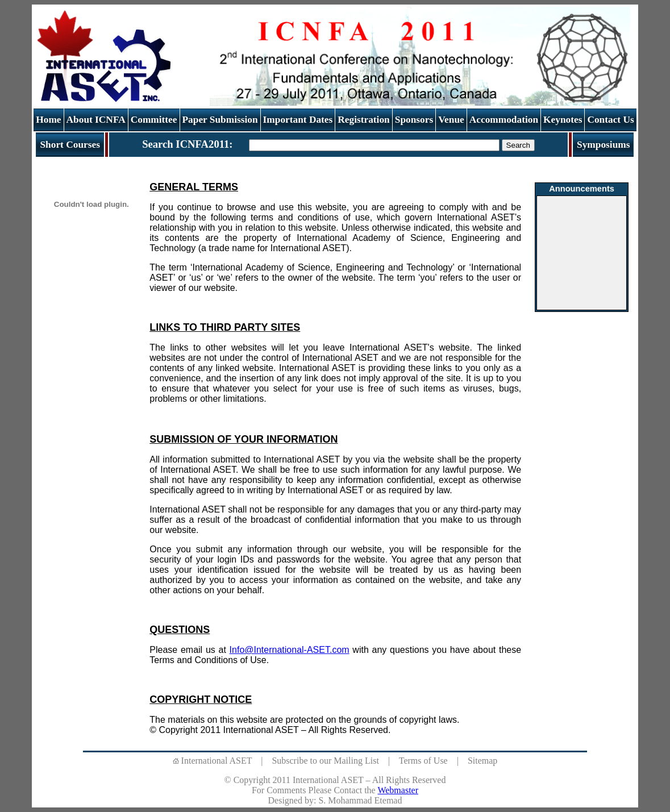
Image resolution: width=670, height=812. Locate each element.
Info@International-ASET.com (290, 650)
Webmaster (398, 790)
